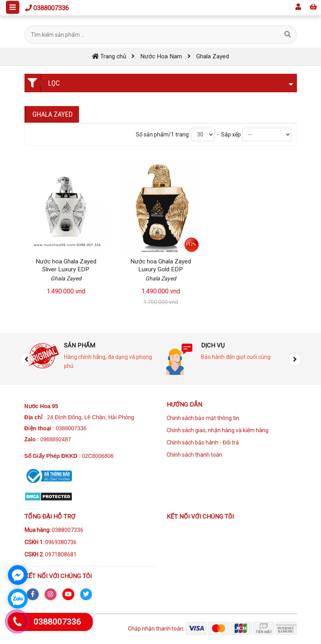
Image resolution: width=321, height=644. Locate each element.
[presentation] (26, 359)
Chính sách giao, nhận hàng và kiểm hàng (218, 430)
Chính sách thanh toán (194, 455)
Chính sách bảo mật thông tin (203, 418)
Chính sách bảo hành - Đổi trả (203, 442)
